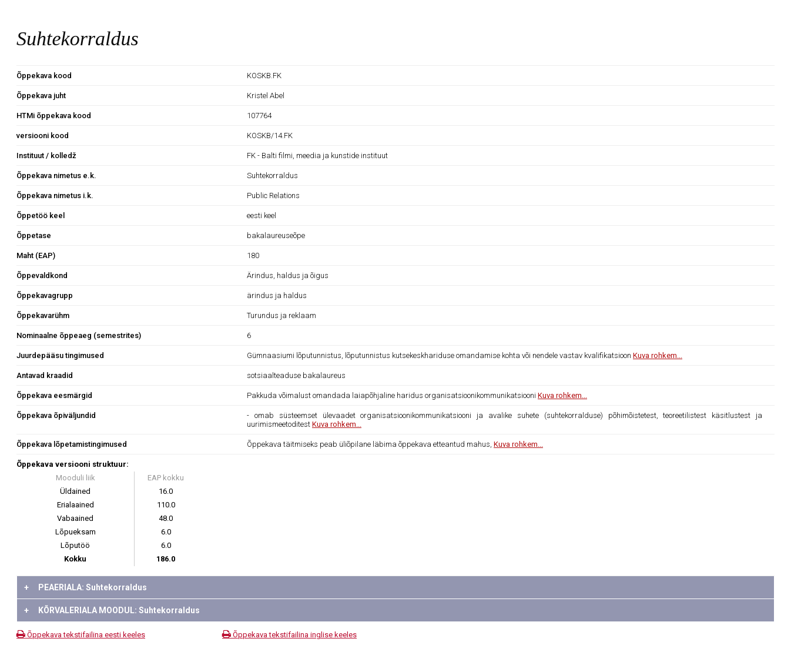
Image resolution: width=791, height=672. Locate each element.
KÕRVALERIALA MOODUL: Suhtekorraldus (112, 610)
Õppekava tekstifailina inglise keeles (289, 635)
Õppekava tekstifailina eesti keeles (81, 635)
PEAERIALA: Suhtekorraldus (86, 587)
